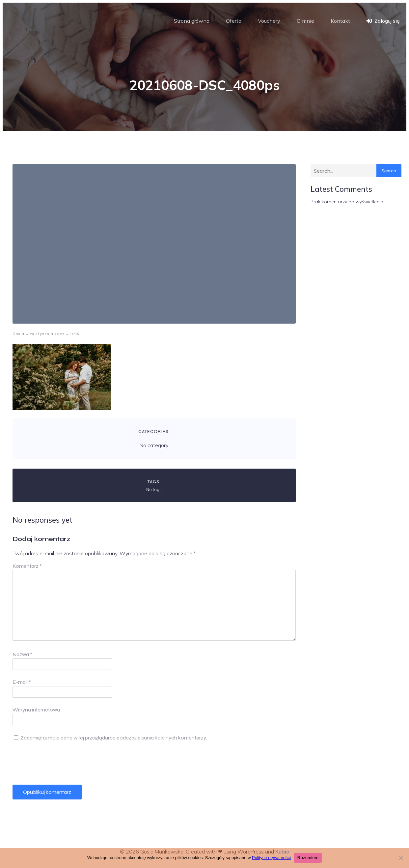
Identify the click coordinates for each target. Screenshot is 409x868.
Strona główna (192, 21)
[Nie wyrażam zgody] (401, 858)
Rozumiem (308, 858)
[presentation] (63, 763)
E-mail (22, 682)
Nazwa (22, 654)
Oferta (234, 21)
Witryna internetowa (36, 710)
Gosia (18, 334)
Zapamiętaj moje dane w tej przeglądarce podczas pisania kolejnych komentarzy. (114, 738)
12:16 (75, 334)
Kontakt (340, 21)
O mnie (305, 21)
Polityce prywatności (271, 858)
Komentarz (27, 566)
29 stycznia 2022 (47, 334)
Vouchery (269, 21)
